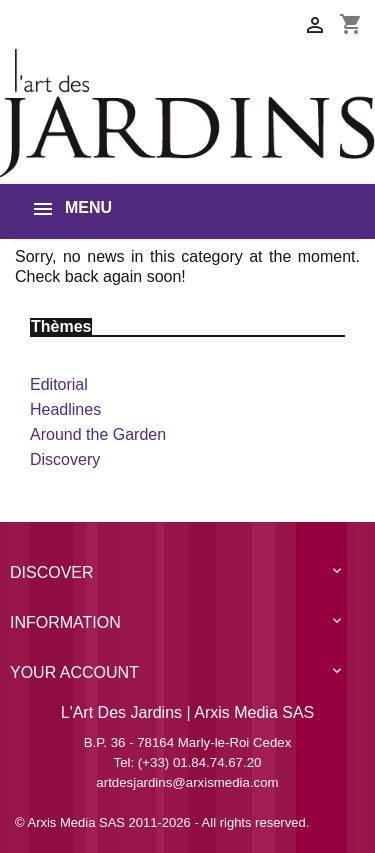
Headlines (65, 409)
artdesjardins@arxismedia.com (187, 782)
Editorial (59, 384)
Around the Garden (98, 434)
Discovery (65, 459)
